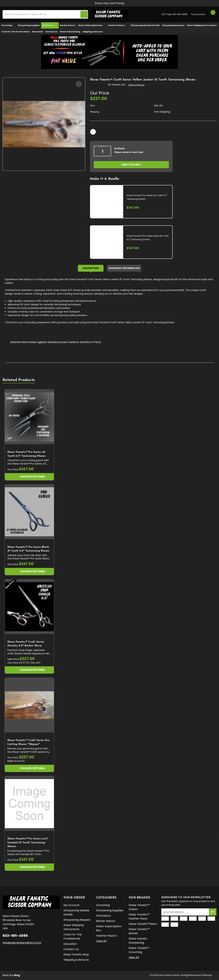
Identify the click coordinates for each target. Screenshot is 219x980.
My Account (72, 906)
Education (37, 32)
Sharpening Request (173, 25)
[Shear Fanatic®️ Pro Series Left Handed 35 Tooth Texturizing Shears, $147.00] (29, 804)
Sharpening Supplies (29, 25)
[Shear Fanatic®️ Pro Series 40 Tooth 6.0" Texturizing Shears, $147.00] (29, 417)
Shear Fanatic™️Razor (143, 924)
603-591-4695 (180, 14)
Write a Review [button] (136, 85)
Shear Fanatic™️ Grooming (139, 951)
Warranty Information (124, 269)
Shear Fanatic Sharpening (138, 941)
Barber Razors (68, 25)
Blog (17, 976)
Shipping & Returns (93, 32)
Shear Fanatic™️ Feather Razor (139, 917)
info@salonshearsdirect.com (22, 943)
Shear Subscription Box (92, 25)
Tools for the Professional (15, 32)
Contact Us (51, 32)
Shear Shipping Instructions (202, 25)
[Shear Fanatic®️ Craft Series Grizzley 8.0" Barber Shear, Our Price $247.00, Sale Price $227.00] (29, 607)
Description (91, 269)
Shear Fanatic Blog (70, 32)
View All (101, 941)
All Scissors (50, 25)
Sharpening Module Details (145, 25)
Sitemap (207, 975)
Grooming (8, 25)
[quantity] (102, 151)
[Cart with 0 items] (213, 14)
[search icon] (84, 14)
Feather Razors (118, 25)
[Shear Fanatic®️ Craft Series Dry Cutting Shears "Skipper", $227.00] (29, 706)
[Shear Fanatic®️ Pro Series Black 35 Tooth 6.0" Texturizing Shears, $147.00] (29, 512)
